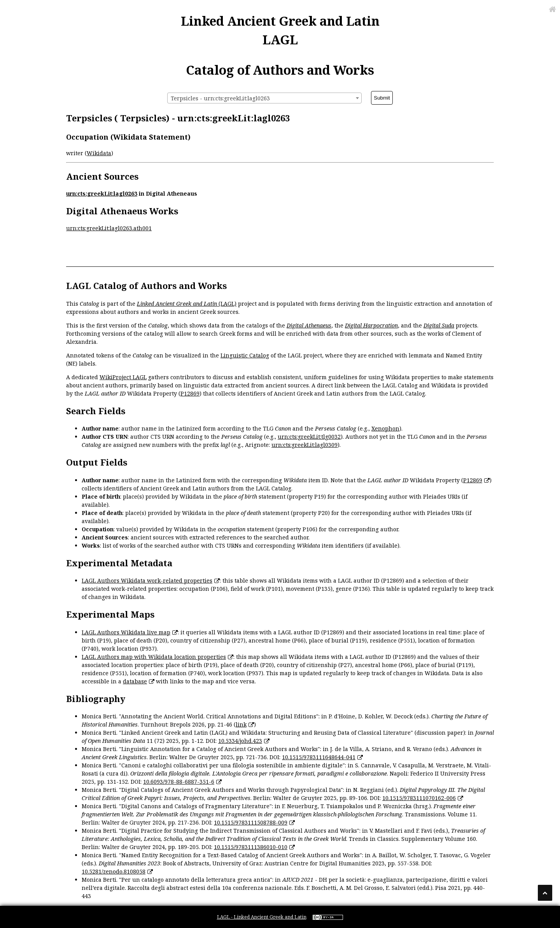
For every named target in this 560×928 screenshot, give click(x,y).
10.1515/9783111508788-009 (251, 822)
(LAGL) (187, 304)
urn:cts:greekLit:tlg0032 (309, 437)
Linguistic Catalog (245, 355)
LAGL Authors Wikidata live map (126, 632)
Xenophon (385, 428)
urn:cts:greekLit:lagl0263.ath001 (109, 228)
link (241, 724)
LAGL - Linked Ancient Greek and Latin (262, 917)
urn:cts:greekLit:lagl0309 (304, 445)
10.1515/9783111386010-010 (251, 847)
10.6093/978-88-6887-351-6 (179, 782)
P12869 (190, 393)
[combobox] (264, 98)
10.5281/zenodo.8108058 (114, 871)
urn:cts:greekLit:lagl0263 (102, 193)
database (135, 681)
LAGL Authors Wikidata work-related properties (147, 580)
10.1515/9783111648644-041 (319, 757)
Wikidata (99, 153)
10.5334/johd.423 (240, 741)
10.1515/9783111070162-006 (419, 798)
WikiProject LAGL (123, 377)
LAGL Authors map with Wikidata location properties (154, 657)
